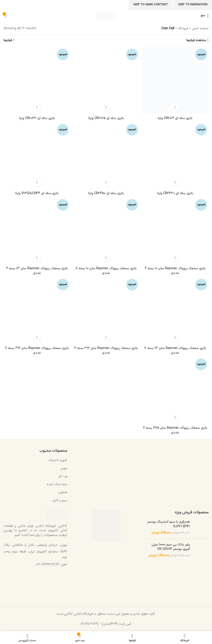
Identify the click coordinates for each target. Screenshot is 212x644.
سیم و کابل (60, 500)
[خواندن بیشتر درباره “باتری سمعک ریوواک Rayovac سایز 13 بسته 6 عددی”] (37, 258)
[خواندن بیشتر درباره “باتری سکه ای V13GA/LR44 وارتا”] (37, 183)
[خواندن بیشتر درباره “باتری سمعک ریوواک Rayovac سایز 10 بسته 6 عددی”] (175, 258)
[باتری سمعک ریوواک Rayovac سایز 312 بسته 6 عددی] (106, 310)
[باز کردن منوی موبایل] (205, 16)
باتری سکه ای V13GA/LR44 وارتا (37, 193)
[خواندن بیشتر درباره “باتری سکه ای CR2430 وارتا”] (175, 183)
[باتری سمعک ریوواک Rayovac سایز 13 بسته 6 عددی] (37, 231)
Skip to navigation (193, 5)
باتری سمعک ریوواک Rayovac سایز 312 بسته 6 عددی (106, 350)
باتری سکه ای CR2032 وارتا (37, 118)
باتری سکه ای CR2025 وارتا (106, 118)
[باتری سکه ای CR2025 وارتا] (106, 80)
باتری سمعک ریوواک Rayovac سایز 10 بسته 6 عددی (175, 271)
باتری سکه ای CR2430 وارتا (175, 193)
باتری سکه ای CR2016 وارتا (175, 118)
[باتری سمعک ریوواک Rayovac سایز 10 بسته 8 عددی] (106, 231)
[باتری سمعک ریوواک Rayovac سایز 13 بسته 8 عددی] (175, 310)
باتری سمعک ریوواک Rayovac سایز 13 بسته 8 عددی (175, 350)
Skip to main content (151, 5)
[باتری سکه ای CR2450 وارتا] (106, 156)
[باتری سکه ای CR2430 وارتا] (175, 156)
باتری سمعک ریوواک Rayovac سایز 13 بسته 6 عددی (37, 271)
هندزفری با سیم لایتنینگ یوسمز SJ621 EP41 (169, 524)
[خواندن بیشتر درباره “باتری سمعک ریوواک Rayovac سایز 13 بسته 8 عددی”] (175, 337)
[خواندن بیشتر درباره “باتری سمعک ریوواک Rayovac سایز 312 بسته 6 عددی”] (106, 337)
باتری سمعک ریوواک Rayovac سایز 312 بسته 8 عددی (37, 350)
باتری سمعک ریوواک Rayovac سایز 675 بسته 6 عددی (175, 430)
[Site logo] (106, 15)
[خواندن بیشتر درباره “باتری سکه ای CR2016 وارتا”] (175, 108)
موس (64, 468)
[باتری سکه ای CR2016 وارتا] (175, 80)
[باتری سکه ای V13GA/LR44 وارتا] (37, 156)
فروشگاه (183, 28)
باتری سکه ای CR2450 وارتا (106, 193)
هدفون (63, 492)
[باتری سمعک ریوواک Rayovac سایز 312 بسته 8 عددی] (37, 310)
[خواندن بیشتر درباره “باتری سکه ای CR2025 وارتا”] (106, 108)
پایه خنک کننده (57, 484)
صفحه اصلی (200, 28)
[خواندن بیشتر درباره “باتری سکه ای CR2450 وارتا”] (106, 183)
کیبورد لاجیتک (58, 460)
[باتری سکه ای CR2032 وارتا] (37, 80)
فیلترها (8, 40)
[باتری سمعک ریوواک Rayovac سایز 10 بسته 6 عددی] (175, 231)
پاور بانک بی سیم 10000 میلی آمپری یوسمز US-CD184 (171, 547)
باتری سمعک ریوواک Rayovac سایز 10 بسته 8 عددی (106, 271)
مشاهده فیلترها (196, 40)
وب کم (63, 476)
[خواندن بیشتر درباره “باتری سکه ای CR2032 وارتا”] (37, 108)
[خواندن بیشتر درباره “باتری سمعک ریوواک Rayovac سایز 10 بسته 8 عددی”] (106, 258)
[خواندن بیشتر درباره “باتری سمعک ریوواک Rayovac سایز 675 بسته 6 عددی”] (175, 417)
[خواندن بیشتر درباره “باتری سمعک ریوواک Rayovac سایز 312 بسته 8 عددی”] (37, 337)
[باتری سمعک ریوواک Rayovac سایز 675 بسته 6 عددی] (175, 390)
